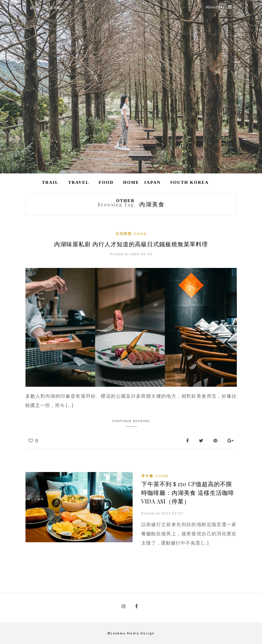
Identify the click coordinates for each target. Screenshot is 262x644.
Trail (50, 182)
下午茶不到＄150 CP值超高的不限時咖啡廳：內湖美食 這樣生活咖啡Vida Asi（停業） (188, 492)
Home (131, 182)
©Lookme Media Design (131, 633)
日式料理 (124, 234)
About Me (219, 7)
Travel (79, 182)
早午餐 (147, 476)
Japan (152, 182)
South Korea (189, 182)
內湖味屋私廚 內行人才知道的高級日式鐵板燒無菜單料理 (131, 244)
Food (106, 182)
